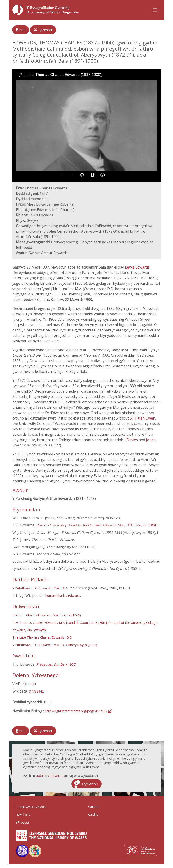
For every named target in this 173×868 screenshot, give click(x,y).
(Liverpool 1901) (97, 525)
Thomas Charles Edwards (62, 596)
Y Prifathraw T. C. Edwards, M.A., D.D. (40, 588)
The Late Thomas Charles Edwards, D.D (42, 637)
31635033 (29, 684)
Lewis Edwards (137, 267)
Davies (133, 440)
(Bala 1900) (56, 664)
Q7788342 (36, 691)
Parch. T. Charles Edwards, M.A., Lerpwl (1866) (47, 615)
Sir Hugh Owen (142, 418)
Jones (151, 440)
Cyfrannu (90, 784)
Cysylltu (93, 815)
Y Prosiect (22, 822)
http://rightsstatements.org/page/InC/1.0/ (78, 711)
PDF (21, 30)
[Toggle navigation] (155, 10)
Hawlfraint (23, 815)
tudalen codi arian (49, 776)
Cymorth (94, 807)
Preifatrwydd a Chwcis (31, 807)
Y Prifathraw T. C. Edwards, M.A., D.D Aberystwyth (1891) (55, 645)
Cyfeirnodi (43, 30)
